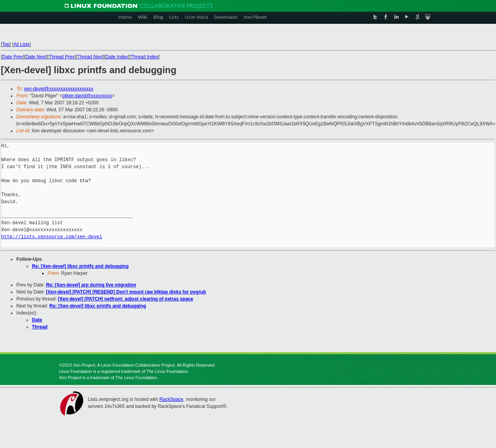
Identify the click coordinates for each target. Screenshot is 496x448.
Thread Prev (62, 57)
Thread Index (145, 57)
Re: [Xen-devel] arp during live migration (91, 285)
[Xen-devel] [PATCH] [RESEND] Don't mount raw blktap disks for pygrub (126, 292)
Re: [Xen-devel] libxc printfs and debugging (80, 266)
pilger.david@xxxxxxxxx (87, 96)
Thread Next (90, 57)
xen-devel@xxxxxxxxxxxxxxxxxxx (59, 89)
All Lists (22, 44)
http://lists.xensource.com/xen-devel (52, 237)
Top (6, 44)
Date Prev (12, 57)
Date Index (117, 57)
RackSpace (171, 399)
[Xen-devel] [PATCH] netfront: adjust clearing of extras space (126, 299)
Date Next (36, 57)
